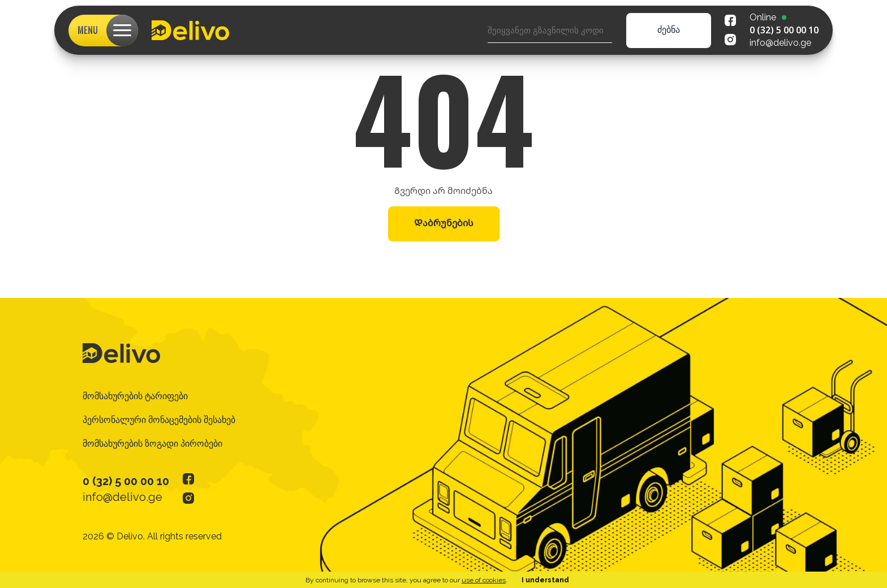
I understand (545, 580)
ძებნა (669, 30)
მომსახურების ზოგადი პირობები (152, 444)
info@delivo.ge (780, 43)
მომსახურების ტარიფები (135, 396)
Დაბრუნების (444, 223)
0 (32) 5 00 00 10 (784, 30)
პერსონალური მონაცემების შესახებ (159, 420)
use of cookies (484, 580)
